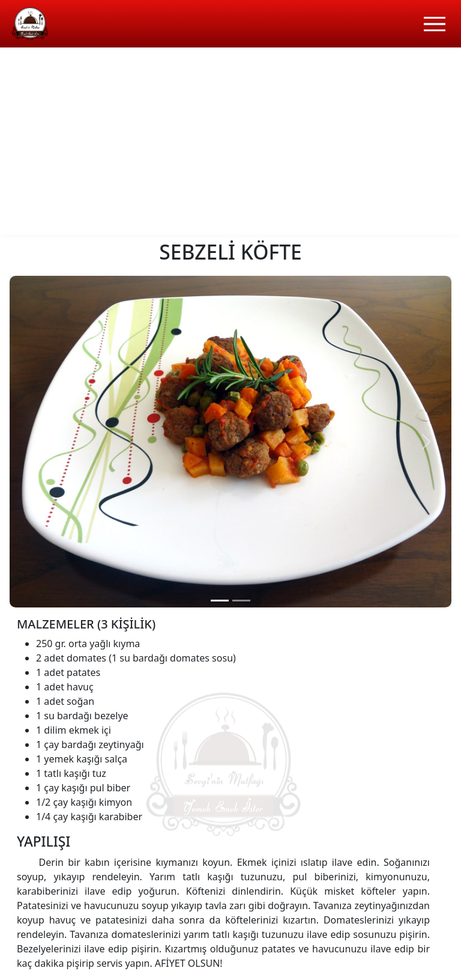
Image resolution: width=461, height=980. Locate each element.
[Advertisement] (230, 147)
